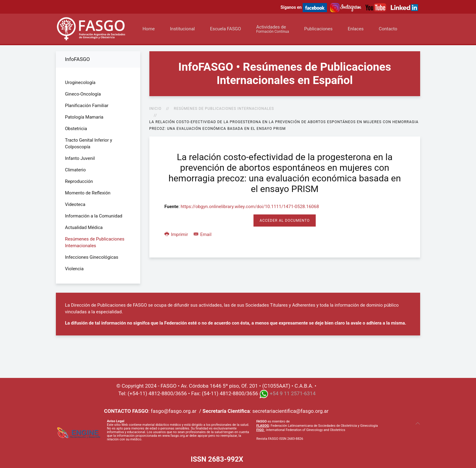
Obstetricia (76, 129)
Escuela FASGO (226, 29)
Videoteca (75, 204)
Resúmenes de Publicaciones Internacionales (224, 109)
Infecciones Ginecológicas (92, 257)
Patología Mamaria (84, 117)
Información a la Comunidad (94, 216)
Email (203, 234)
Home (148, 29)
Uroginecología (80, 82)
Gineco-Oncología (83, 94)
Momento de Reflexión (88, 193)
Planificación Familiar (87, 106)
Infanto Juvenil (80, 158)
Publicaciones (318, 29)
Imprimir (177, 234)
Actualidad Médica (84, 227)
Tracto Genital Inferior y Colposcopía (88, 143)
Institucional (182, 29)
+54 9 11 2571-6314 (292, 393)
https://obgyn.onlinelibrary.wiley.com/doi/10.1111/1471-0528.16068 (250, 207)
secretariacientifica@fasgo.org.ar (290, 411)
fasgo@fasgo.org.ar (174, 411)
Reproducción (79, 181)
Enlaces (355, 29)
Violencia (74, 269)
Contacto (388, 29)
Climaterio (75, 170)
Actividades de (273, 29)
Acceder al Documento (285, 221)
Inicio (155, 109)
